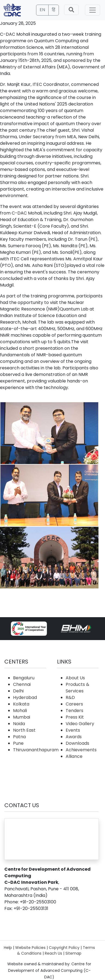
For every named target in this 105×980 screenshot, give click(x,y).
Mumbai (22, 717)
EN (42, 10)
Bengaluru (24, 678)
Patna (19, 737)
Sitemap (73, 953)
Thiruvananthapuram (36, 750)
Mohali (20, 711)
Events (73, 730)
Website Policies (30, 948)
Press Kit (75, 717)
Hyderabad (25, 697)
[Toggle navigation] (93, 10)
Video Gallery (80, 724)
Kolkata (21, 704)
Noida (19, 724)
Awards (74, 737)
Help (8, 948)
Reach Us (53, 953)
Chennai (22, 684)
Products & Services (77, 688)
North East (24, 730)
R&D (70, 697)
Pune (18, 743)
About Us (75, 678)
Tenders (74, 711)
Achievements (81, 750)
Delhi (18, 691)
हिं (54, 10)
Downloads (77, 743)
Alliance (74, 756)
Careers (74, 704)
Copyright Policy (64, 948)
